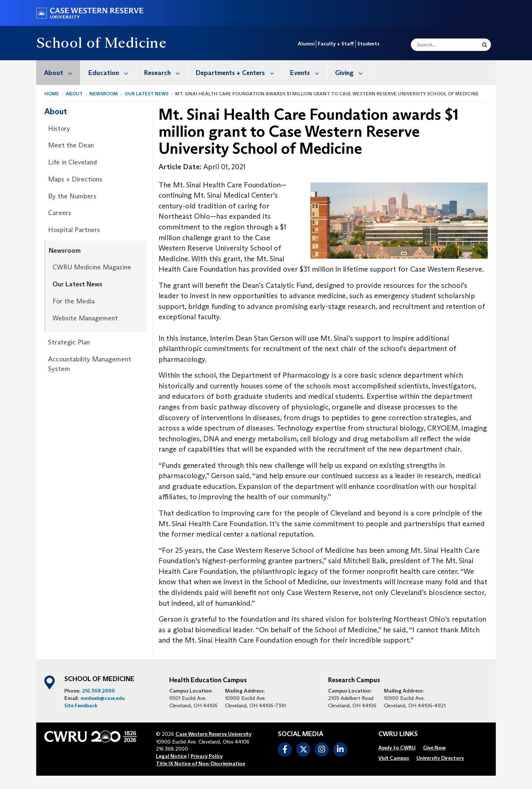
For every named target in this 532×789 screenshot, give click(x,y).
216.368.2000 (98, 691)
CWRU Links (398, 734)
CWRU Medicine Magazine (92, 267)
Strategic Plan (69, 342)
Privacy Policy (207, 756)
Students (368, 44)
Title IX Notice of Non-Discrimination (201, 764)
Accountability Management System (90, 364)
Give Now (434, 748)
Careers (60, 213)
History (59, 129)
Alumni (306, 44)
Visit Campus (394, 758)
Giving (353, 73)
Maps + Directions (75, 179)
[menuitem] (58, 73)
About (62, 73)
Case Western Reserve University (214, 734)
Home (52, 94)
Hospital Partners (74, 230)
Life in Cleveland (72, 162)
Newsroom (104, 94)
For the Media (74, 301)
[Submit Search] (485, 45)
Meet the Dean (71, 145)
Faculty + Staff (336, 44)
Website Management (85, 318)
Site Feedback (81, 705)
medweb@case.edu (103, 698)
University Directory (440, 758)
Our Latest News (146, 94)
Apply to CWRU (397, 748)
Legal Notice (171, 756)
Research (166, 73)
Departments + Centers (239, 73)
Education (112, 73)
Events (308, 73)
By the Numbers (72, 196)
